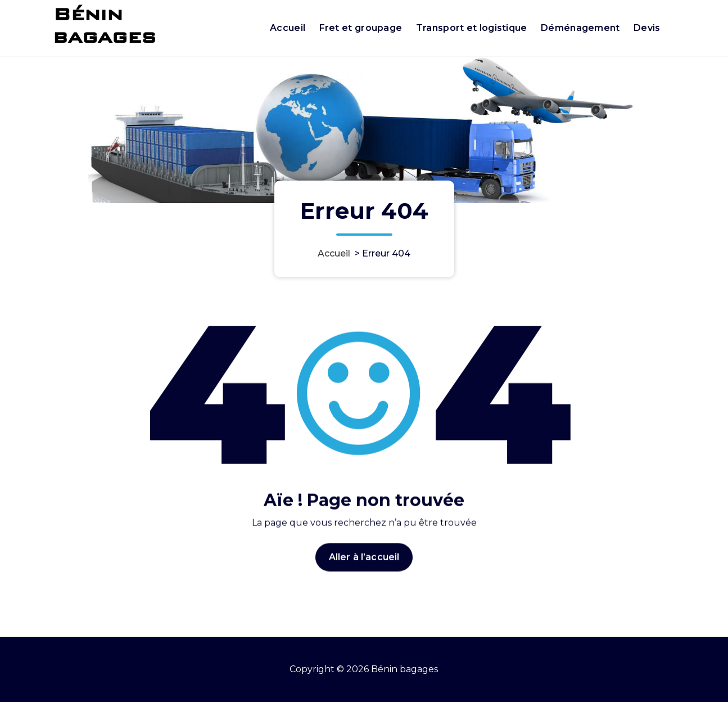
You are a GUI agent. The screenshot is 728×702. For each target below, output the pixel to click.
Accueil (288, 28)
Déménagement (580, 28)
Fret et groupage (361, 28)
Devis (647, 28)
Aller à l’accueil (364, 569)
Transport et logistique (472, 28)
